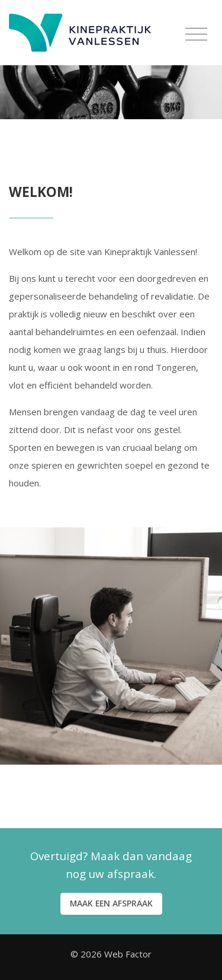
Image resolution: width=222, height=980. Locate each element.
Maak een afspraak (111, 903)
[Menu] (196, 34)
